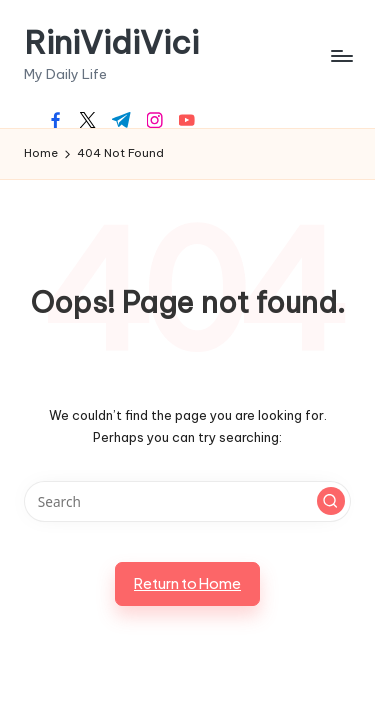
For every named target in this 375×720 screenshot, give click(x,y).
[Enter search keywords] (187, 502)
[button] (331, 501)
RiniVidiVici (111, 42)
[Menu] (341, 55)
